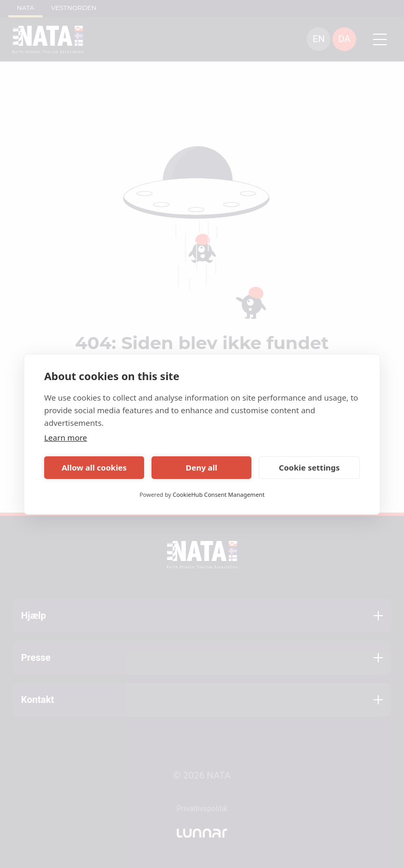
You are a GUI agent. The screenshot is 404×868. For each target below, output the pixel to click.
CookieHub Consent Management (219, 494)
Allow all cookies (94, 467)
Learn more (66, 437)
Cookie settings (309, 467)
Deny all (201, 467)
